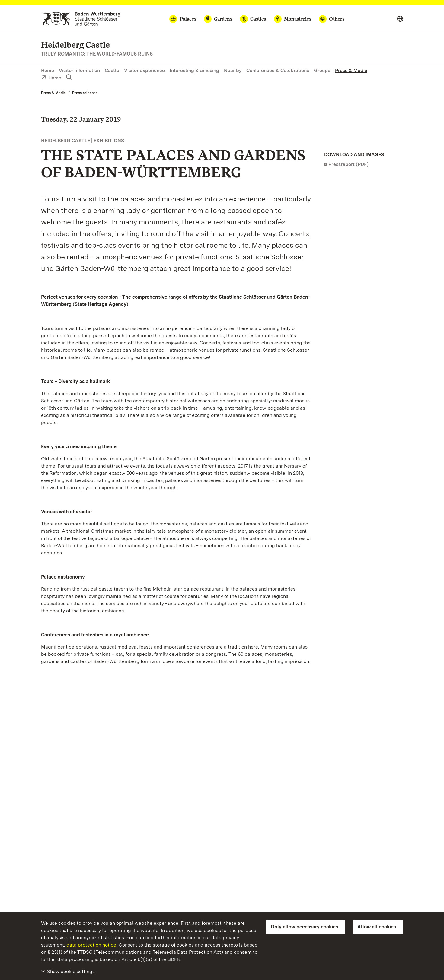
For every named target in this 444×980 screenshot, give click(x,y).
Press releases (85, 93)
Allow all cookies (377, 927)
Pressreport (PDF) (348, 164)
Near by (233, 70)
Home (48, 70)
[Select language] (400, 19)
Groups (322, 70)
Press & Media (351, 70)
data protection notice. (92, 945)
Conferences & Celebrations (278, 70)
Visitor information (79, 70)
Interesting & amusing (194, 70)
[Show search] (69, 77)
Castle (112, 70)
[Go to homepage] (81, 19)
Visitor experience (144, 70)
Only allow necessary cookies (304, 927)
